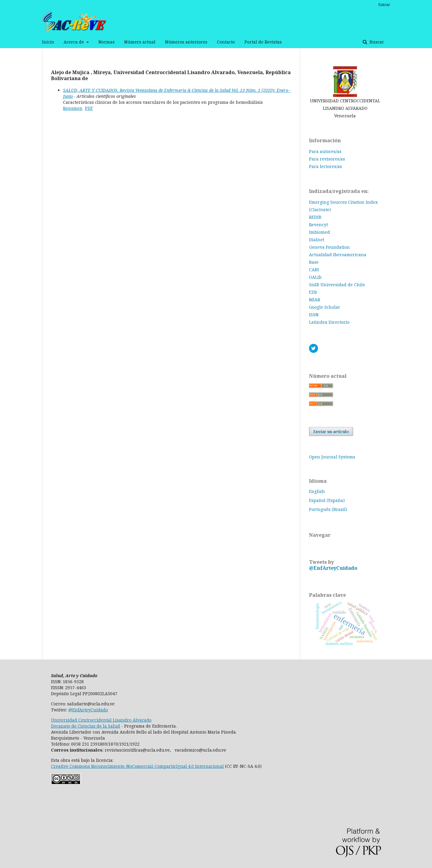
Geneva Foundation (329, 247)
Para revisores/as (327, 159)
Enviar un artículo (331, 431)
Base (314, 262)
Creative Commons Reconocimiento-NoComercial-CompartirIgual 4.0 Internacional (137, 766)
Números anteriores (186, 42)
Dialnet (317, 240)
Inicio (48, 42)
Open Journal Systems (332, 457)
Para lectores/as (325, 166)
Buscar (376, 42)
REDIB (315, 217)
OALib (315, 277)
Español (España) (327, 500)
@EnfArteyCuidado (333, 568)
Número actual (140, 42)
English (317, 491)
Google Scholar (325, 307)
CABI (314, 270)
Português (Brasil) (328, 509)
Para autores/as (325, 151)
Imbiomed (319, 232)
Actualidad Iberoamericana (338, 255)
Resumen (73, 108)
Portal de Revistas (263, 42)
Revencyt (318, 225)
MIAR (315, 300)
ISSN (314, 315)
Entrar (384, 5)
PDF (89, 108)
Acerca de (74, 42)
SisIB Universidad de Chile (337, 285)
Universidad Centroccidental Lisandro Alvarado (101, 720)
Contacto (226, 42)
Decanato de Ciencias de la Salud (85, 726)
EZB (313, 292)
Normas (106, 42)
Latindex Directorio (329, 322)
